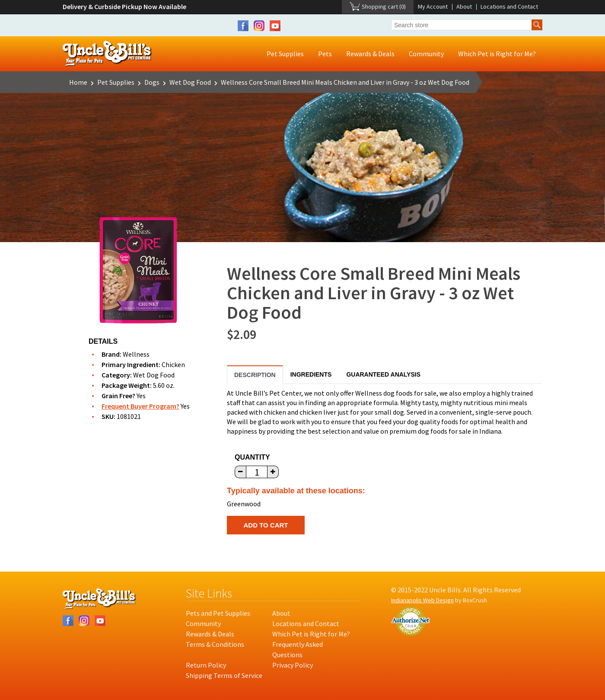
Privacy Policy (293, 665)
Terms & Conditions (215, 644)
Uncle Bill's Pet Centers (107, 54)
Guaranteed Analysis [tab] (383, 374)
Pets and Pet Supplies (218, 613)
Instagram (259, 26)
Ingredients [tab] (311, 374)
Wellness (136, 354)
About (464, 6)
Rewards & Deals (370, 54)
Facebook (243, 26)
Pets (325, 54)
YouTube (275, 26)
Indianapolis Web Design (422, 600)
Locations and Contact (509, 6)
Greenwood (244, 504)
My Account (433, 6)
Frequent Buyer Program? (140, 406)
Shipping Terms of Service (224, 675)
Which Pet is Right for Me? (497, 54)
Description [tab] (255, 375)
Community (426, 54)
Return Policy (206, 665)
